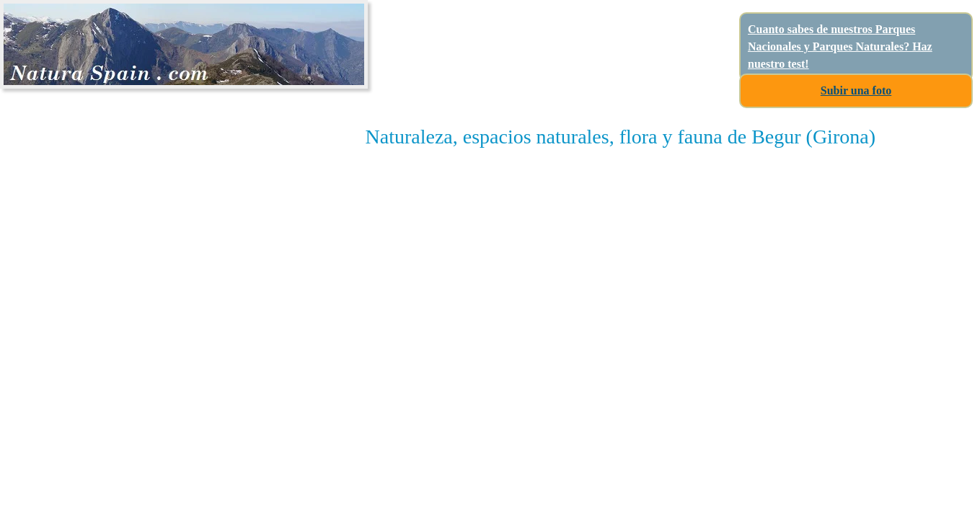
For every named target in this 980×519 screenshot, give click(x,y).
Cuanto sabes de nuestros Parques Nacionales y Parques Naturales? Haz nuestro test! (840, 46)
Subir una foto (856, 90)
